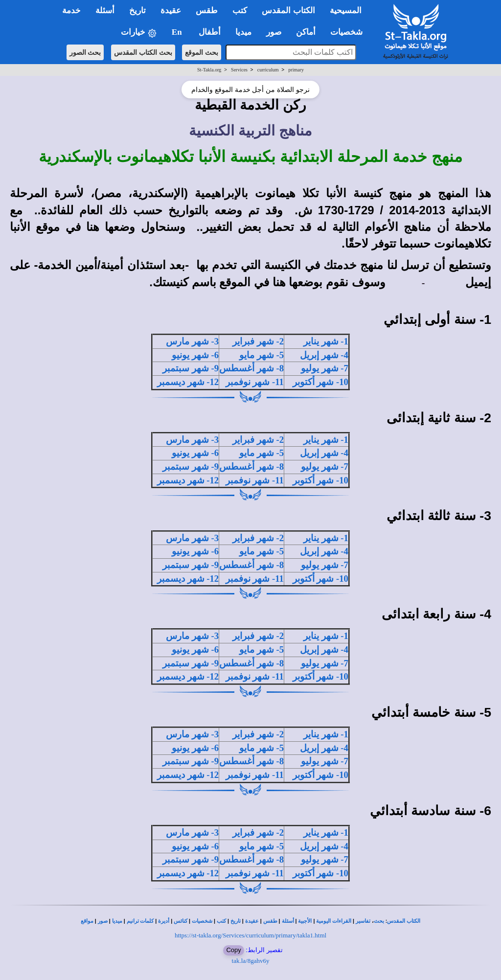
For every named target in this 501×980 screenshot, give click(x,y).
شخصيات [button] (350, 32)
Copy (233, 950)
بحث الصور (85, 52)
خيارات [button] (139, 33)
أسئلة (288, 921)
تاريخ (236, 921)
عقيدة (252, 921)
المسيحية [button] (346, 11)
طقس (270, 921)
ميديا (117, 921)
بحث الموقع (202, 52)
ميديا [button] (243, 32)
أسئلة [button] (105, 11)
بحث (379, 921)
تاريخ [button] (137, 11)
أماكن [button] (306, 32)
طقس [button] (207, 11)
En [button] (178, 32)
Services (239, 70)
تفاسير (363, 921)
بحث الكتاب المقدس (143, 52)
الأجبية (305, 921)
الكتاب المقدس (404, 921)
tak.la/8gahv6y (251, 961)
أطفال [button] (210, 32)
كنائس (181, 921)
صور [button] (274, 32)
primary (296, 70)
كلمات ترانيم (140, 921)
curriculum (268, 70)
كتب (221, 921)
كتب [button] (240, 11)
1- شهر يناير (326, 341)
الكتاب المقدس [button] (288, 11)
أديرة (164, 921)
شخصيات (202, 921)
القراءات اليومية (334, 921)
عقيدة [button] (171, 11)
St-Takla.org (209, 70)
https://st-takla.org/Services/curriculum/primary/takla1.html (250, 935)
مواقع (87, 921)
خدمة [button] (71, 11)
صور (103, 921)
